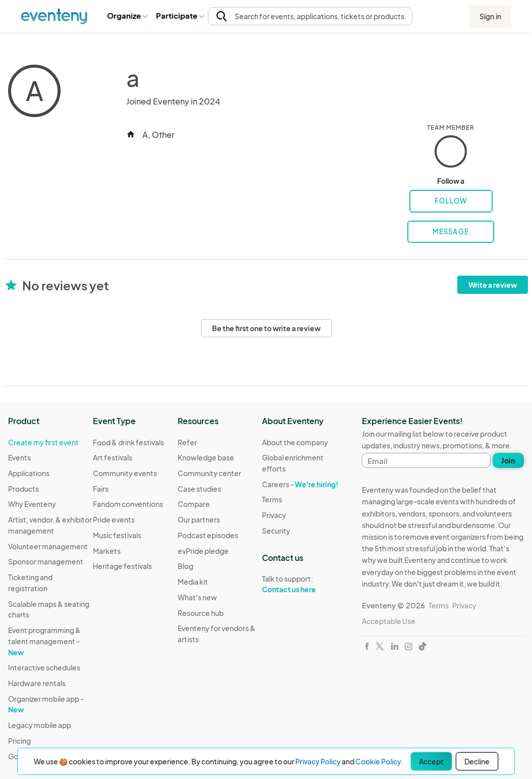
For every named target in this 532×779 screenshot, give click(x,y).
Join (508, 460)
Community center (209, 473)
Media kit (193, 582)
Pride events (114, 520)
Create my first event (43, 442)
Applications (29, 473)
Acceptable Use (389, 621)
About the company (295, 442)
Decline (477, 761)
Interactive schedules (44, 667)
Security (276, 531)
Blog (185, 566)
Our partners (199, 520)
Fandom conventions (128, 504)
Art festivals (113, 457)
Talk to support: (304, 584)
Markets (107, 551)
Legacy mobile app (40, 725)
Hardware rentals (37, 683)
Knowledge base (206, 457)
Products (23, 489)
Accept (431, 761)
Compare (194, 504)
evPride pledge (203, 551)
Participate (180, 15)
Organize (127, 15)
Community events (125, 473)
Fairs (101, 489)
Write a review (493, 285)
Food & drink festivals (128, 442)
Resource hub (201, 613)
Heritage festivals (122, 566)
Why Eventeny (32, 504)
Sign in (490, 16)
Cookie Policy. (379, 761)
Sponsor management (46, 561)
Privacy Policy (318, 761)
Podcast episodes (208, 535)
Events (19, 457)
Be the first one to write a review (266, 328)
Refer (187, 442)
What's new (197, 597)
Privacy (274, 515)
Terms (272, 499)
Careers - (300, 484)
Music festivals (117, 535)
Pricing (19, 741)
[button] (127, 16)
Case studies (199, 489)
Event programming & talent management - (44, 641)
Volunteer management (48, 546)
